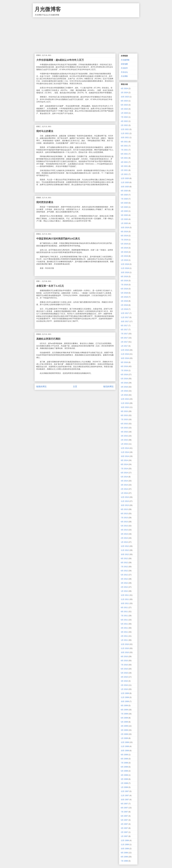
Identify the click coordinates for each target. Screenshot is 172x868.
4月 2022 (124, 121)
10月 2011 (125, 603)
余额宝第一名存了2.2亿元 (50, 286)
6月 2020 (124, 203)
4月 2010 (124, 677)
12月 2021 (125, 129)
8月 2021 (124, 146)
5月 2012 (124, 575)
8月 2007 (124, 808)
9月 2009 (124, 706)
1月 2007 (124, 836)
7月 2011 (124, 616)
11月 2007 (125, 796)
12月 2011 (125, 595)
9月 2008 (124, 755)
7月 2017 (124, 334)
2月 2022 (124, 125)
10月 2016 (125, 358)
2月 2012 (124, 587)
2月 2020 (124, 219)
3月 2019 (124, 252)
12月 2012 (125, 546)
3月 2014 (124, 485)
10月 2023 (125, 97)
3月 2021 (124, 166)
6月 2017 (124, 338)
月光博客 (124, 76)
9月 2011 (124, 608)
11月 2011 (125, 599)
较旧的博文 (109, 387)
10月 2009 (125, 701)
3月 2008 (124, 779)
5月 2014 (124, 477)
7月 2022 (124, 117)
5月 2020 (124, 207)
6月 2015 (124, 424)
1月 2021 (124, 174)
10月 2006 (125, 849)
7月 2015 (124, 419)
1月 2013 (124, 542)
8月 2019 (124, 236)
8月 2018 (124, 281)
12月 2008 (125, 742)
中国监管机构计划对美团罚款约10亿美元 (58, 239)
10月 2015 (125, 407)
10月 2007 (125, 800)
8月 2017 (124, 330)
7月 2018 (124, 285)
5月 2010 (124, 673)
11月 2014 (125, 452)
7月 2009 (124, 714)
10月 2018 (125, 272)
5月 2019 (124, 244)
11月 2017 (125, 317)
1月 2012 (124, 591)
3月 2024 (124, 93)
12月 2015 (125, 399)
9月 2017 (124, 326)
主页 (75, 387)
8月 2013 (124, 514)
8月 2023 (124, 101)
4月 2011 (124, 628)
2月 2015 (124, 440)
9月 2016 (124, 362)
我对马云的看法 (45, 131)
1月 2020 (124, 223)
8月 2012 (124, 563)
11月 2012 (125, 550)
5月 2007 (124, 820)
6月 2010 (124, 669)
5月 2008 (124, 771)
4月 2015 (124, 432)
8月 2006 (124, 857)
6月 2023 (124, 105)
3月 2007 (124, 828)
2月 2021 (124, 170)
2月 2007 (124, 832)
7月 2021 (124, 150)
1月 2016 (124, 395)
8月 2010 (124, 661)
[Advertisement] (86, 34)
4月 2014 (124, 481)
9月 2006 (124, 853)
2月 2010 (124, 685)
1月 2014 (124, 493)
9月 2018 (124, 277)
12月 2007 (125, 791)
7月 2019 (124, 240)
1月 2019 (124, 260)
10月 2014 (125, 456)
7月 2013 (124, 518)
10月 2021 (125, 138)
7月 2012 (124, 567)
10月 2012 (125, 554)
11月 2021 (125, 133)
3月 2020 (124, 215)
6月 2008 (124, 767)
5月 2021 (124, 158)
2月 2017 (124, 342)
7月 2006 (124, 861)
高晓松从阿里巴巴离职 (48, 339)
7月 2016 (124, 370)
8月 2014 (124, 464)
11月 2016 (125, 354)
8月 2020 (124, 195)
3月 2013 (124, 534)
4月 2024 (124, 89)
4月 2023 (124, 109)
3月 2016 (124, 387)
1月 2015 (124, 444)
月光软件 (124, 68)
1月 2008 (124, 787)
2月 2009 (124, 734)
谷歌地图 (124, 64)
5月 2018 (124, 293)
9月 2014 (124, 460)
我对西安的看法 (45, 202)
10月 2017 (125, 321)
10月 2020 (125, 187)
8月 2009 (124, 710)
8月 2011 (124, 612)
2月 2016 (124, 391)
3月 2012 (124, 583)
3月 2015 (124, 436)
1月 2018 (124, 309)
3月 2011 (124, 632)
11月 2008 (125, 746)
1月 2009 (124, 738)
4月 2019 (124, 248)
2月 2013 (124, 538)
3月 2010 (124, 681)
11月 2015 (125, 403)
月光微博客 (48, 9)
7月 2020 (124, 199)
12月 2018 (125, 264)
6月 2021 (124, 154)
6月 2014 (124, 473)
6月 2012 (124, 571)
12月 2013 (125, 497)
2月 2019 (124, 256)
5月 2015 (124, 428)
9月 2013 (124, 509)
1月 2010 (124, 689)
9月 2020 (124, 191)
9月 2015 (124, 411)
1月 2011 (124, 640)
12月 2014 (125, 448)
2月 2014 (124, 489)
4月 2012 (124, 579)
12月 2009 (125, 693)
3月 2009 (124, 730)
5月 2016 (124, 379)
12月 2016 (125, 350)
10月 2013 (125, 505)
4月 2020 (124, 211)
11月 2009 (125, 697)
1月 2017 (124, 346)
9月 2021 (124, 142)
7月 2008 (124, 763)
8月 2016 (124, 366)
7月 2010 (124, 665)
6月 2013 (124, 522)
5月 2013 (124, 526)
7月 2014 (124, 469)
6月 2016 (124, 375)
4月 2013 (124, 530)
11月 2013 (125, 501)
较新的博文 (42, 387)
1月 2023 (124, 113)
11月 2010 (125, 648)
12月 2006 (125, 840)
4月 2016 (124, 383)
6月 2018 (124, 289)
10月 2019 (125, 228)
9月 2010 (124, 657)
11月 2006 (125, 845)
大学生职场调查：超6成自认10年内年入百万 (60, 60)
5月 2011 (124, 624)
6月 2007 (124, 816)
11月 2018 (125, 268)
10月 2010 (125, 652)
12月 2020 (125, 178)
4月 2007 (124, 824)
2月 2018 (124, 305)
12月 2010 (125, 644)
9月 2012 (124, 559)
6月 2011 (124, 620)
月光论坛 (124, 72)
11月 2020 (125, 182)
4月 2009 (124, 726)
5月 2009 (124, 722)
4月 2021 (124, 162)
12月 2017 (125, 313)
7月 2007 (124, 812)
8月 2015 (124, 415)
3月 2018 (124, 301)
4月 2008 (124, 775)
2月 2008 (124, 783)
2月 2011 (124, 636)
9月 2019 (124, 232)
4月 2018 (124, 297)
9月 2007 (124, 804)
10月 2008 (125, 751)
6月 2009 (124, 718)
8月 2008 (124, 759)
